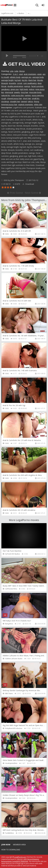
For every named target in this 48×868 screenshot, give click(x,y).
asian (39, 74)
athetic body (15, 77)
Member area (19, 845)
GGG (7, 234)
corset (20, 83)
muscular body (35, 92)
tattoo (30, 101)
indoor (32, 89)
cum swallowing (30, 83)
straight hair (15, 101)
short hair (27, 98)
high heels (24, 89)
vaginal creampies (26, 104)
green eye (15, 89)
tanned (24, 101)
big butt (18, 80)
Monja (22, 71)
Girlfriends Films (11, 589)
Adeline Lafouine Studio (14, 659)
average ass (26, 77)
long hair (25, 92)
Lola (12, 71)
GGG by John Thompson (14, 180)
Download (28, 184)
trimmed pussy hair (9, 104)
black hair (32, 80)
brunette (12, 83)
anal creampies (30, 74)
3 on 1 (16, 74)
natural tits (6, 95)
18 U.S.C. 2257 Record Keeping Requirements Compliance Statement (20, 860)
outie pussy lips (17, 95)
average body (38, 77)
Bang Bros (9, 624)
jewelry (17, 92)
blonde (40, 80)
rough (4, 98)
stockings (5, 101)
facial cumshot (37, 86)
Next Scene (33, 193)
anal (21, 74)
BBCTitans (9, 693)
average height (7, 80)
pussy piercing (38, 95)
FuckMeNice (10, 833)
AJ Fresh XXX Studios (13, 554)
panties (28, 95)
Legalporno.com (7, 5)
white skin (38, 104)
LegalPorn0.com (20, 857)
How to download (11, 850)
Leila (16, 71)
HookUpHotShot (11, 763)
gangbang (5, 89)
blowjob (5, 83)
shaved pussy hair (15, 98)
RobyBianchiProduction (14, 728)
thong (36, 101)
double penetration (15, 86)
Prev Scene (15, 193)
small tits (36, 98)
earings (27, 86)
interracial (9, 92)
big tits (25, 80)
